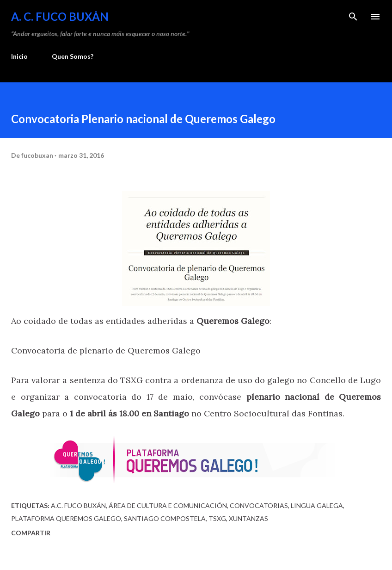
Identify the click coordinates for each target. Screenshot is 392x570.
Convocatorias (259, 505)
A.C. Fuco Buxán (78, 505)
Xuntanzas (248, 518)
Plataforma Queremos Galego (66, 518)
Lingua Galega (317, 505)
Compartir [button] (31, 533)
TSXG (217, 518)
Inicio (19, 56)
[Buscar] (353, 17)
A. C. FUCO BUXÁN (60, 16)
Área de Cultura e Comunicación (168, 505)
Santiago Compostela (165, 518)
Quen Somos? (73, 56)
